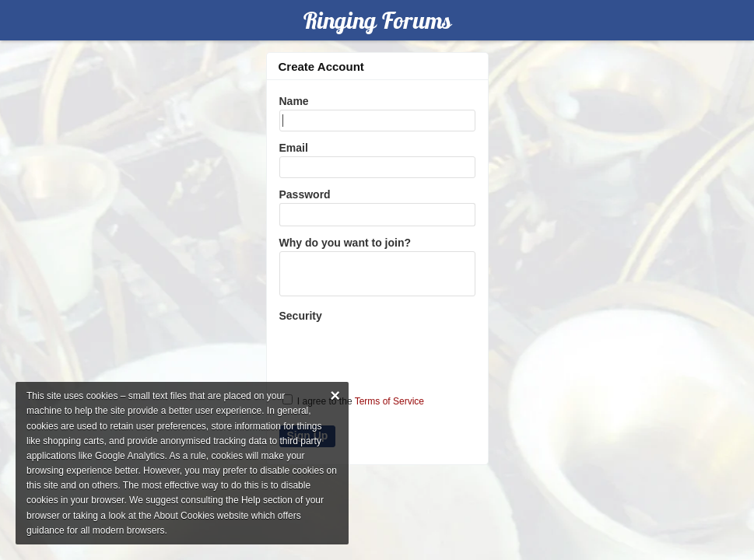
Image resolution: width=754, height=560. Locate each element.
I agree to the (354, 401)
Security (301, 316)
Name (294, 101)
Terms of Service (389, 401)
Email (294, 148)
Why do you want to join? (345, 243)
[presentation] (378, 351)
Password (305, 194)
